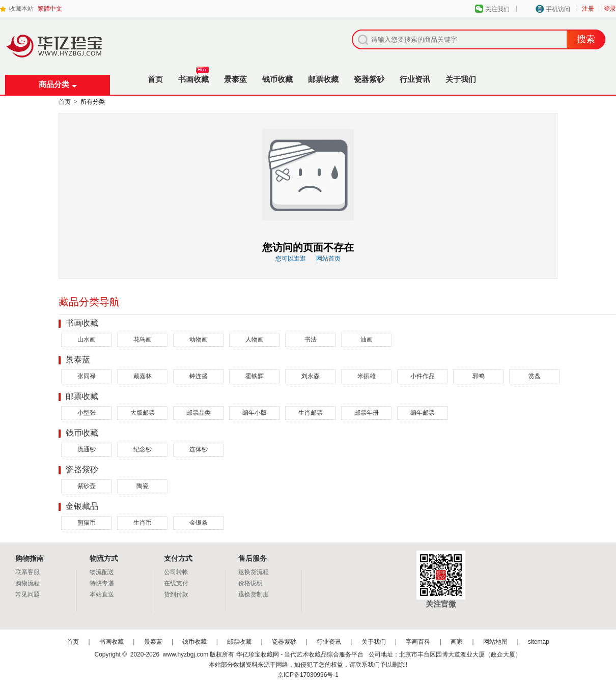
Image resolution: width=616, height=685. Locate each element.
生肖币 (143, 523)
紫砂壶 (87, 486)
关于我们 (461, 79)
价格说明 (250, 583)
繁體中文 (50, 9)
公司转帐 (176, 572)
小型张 (87, 413)
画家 (457, 642)
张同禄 (87, 376)
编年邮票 (423, 413)
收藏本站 (21, 9)
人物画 (255, 339)
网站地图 (495, 642)
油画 (367, 339)
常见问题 (27, 594)
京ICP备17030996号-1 (308, 675)
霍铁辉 (255, 376)
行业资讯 (415, 79)
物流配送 (102, 572)
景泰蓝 (235, 79)
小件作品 (423, 376)
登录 (610, 9)
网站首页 (328, 259)
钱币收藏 (277, 79)
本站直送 (102, 594)
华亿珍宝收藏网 (58, 56)
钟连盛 (199, 376)
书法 (311, 339)
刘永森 (311, 376)
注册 (588, 9)
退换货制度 (254, 594)
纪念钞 (143, 449)
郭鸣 (479, 376)
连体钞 (199, 449)
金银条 (199, 523)
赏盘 (535, 376)
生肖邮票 (311, 413)
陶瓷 (143, 486)
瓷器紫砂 (369, 79)
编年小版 (255, 413)
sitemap (539, 642)
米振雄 (367, 376)
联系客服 (27, 572)
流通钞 (87, 449)
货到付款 (176, 594)
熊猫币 (87, 523)
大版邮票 (143, 413)
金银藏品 (82, 506)
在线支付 (176, 583)
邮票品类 (199, 413)
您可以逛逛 (291, 259)
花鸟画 (143, 339)
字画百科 (418, 642)
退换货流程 (254, 572)
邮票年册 (367, 413)
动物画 (199, 339)
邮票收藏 (323, 79)
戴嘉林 (143, 376)
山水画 (87, 339)
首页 (155, 79)
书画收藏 (193, 76)
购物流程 (27, 583)
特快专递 (102, 583)
